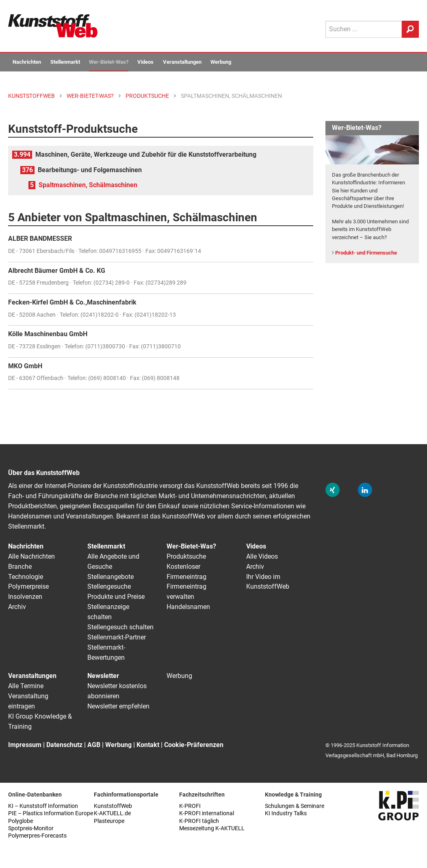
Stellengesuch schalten (120, 627)
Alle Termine (26, 686)
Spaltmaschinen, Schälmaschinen (88, 185)
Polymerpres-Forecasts (37, 836)
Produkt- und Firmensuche (366, 253)
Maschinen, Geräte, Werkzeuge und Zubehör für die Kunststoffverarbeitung (146, 154)
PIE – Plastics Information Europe (51, 813)
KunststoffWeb (113, 806)
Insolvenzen (25, 597)
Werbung (221, 62)
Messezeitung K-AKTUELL (212, 828)
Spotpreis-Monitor (31, 828)
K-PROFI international (207, 813)
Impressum (25, 745)
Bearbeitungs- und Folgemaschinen (90, 170)
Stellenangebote (111, 577)
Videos (145, 62)
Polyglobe (21, 821)
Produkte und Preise (116, 597)
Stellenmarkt (65, 62)
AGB (94, 745)
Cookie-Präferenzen (194, 745)
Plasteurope (109, 821)
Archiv (17, 607)
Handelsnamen (188, 607)
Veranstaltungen (182, 62)
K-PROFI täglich (199, 821)
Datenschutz (64, 745)
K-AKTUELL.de (112, 813)
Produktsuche (186, 556)
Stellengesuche (109, 586)
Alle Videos (262, 556)
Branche (20, 567)
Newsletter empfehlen (118, 706)
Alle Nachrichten (31, 556)
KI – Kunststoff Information (43, 806)
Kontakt (148, 745)
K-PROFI (190, 806)
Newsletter (103, 676)
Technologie (26, 577)
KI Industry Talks (286, 813)
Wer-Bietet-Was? (109, 62)
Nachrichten (27, 62)
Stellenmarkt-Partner (117, 637)
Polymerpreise (28, 586)
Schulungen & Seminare (295, 806)
